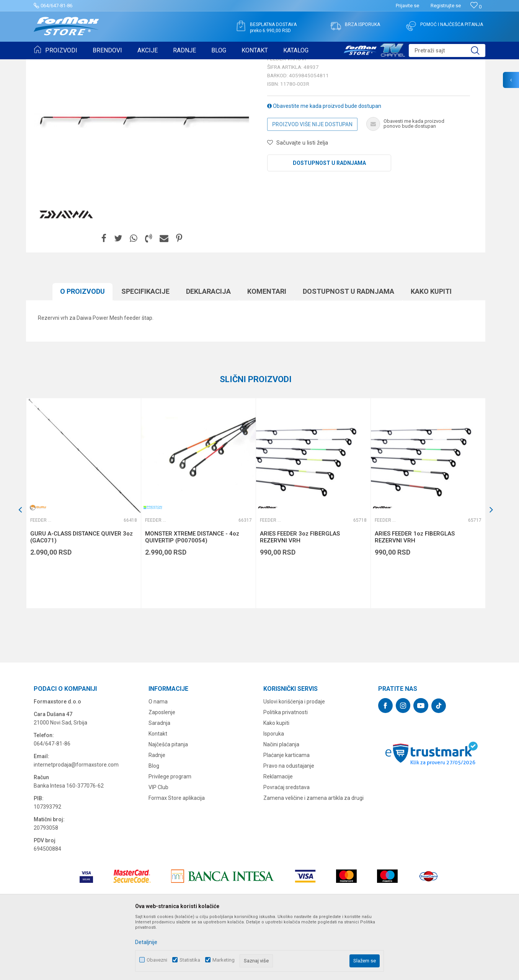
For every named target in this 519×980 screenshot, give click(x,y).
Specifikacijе (145, 351)
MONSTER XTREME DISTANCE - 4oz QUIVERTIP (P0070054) (192, 596)
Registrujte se (446, 6)
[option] (83, 562)
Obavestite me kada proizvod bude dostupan (324, 165)
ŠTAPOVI (102, 64)
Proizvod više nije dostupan (312, 184)
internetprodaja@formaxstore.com (76, 824)
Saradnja (159, 782)
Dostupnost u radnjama (329, 222)
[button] (447, 50)
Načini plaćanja (281, 804)
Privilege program (170, 836)
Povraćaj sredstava (286, 847)
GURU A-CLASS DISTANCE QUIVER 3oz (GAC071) (82, 596)
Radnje (157, 814)
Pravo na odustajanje (289, 825)
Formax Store (48, 64)
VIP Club (158, 847)
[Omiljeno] (476, 7)
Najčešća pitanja (168, 804)
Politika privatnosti (286, 772)
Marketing (224, 960)
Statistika (190, 960)
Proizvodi (77, 64)
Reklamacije (278, 836)
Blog (154, 825)
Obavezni (157, 960)
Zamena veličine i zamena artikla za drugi (313, 857)
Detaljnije (146, 942)
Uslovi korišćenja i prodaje (294, 761)
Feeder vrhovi (131, 64)
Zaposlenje (162, 772)
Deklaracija (208, 351)
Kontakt (158, 793)
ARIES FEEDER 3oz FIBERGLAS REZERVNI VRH (300, 596)
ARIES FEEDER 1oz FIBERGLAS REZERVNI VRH (415, 596)
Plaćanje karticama (286, 814)
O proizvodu (82, 351)
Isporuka (274, 793)
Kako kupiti (431, 351)
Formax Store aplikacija (177, 857)
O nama (158, 761)
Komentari (267, 351)
